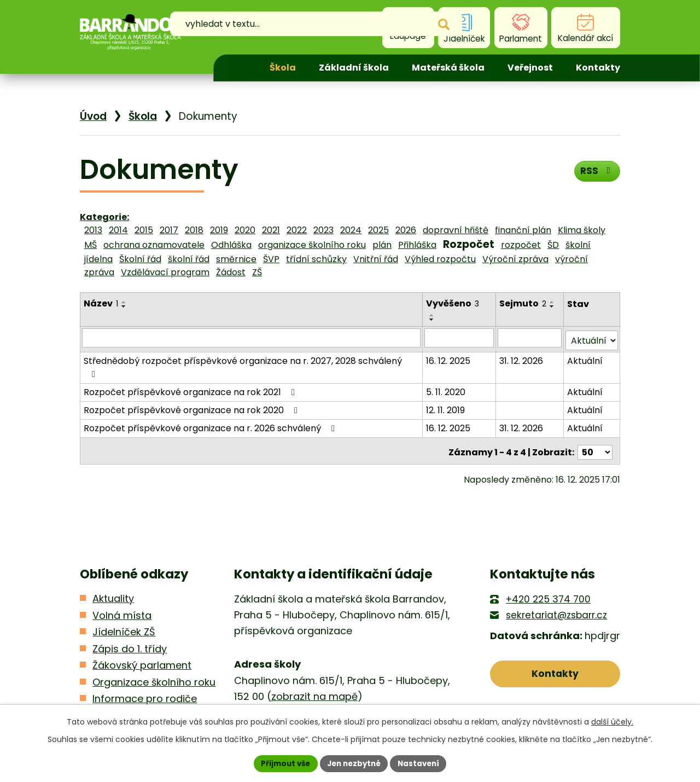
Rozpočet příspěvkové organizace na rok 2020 (192, 383)
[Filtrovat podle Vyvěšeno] (460, 327)
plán (382, 245)
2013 (93, 230)
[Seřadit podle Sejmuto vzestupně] (553, 302)
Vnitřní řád (376, 259)
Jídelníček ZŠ (124, 603)
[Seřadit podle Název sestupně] (124, 306)
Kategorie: (104, 217)
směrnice (236, 259)
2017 (169, 230)
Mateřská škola (448, 68)
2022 (297, 230)
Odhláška (231, 245)
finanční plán (523, 230)
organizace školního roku (312, 245)
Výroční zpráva (515, 259)
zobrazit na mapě (314, 667)
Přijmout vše (282, 763)
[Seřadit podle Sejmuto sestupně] (553, 306)
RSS (596, 173)
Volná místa (122, 586)
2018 (194, 230)
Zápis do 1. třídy (130, 619)
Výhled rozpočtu (440, 259)
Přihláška (417, 245)
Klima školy (582, 230)
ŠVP (271, 259)
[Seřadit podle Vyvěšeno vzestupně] (486, 302)
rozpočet (521, 245)
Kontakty (598, 68)
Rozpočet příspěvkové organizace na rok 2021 (191, 365)
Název (101, 303)
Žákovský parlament (142, 636)
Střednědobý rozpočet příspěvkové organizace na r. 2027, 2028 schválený (252, 347)
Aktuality (113, 569)
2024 (351, 230)
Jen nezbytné (354, 763)
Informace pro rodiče (145, 670)
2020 (245, 230)
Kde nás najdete (555, 691)
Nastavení (422, 763)
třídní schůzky (316, 259)
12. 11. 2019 (447, 383)
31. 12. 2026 (522, 347)
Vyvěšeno (454, 303)
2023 (323, 230)
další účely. (612, 721)
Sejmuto (524, 303)
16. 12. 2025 (449, 347)
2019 (219, 230)
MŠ (91, 245)
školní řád (189, 259)
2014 (118, 230)
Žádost (231, 272)
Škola (283, 68)
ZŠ (257, 272)
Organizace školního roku (154, 653)
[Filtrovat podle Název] (252, 327)
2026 (406, 230)
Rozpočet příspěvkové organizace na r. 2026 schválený (211, 401)
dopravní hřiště (456, 230)
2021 (271, 230)
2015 (144, 230)
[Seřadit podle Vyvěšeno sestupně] (486, 306)
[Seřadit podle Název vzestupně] (124, 302)
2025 (378, 230)
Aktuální (585, 347)
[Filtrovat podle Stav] (592, 327)
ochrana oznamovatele (154, 245)
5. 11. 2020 (447, 365)
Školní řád (140, 259)
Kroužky (111, 686)
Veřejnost (530, 68)
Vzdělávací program (165, 272)
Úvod (239, 68)
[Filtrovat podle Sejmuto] (530, 327)
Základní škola (354, 68)
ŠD (553, 245)
